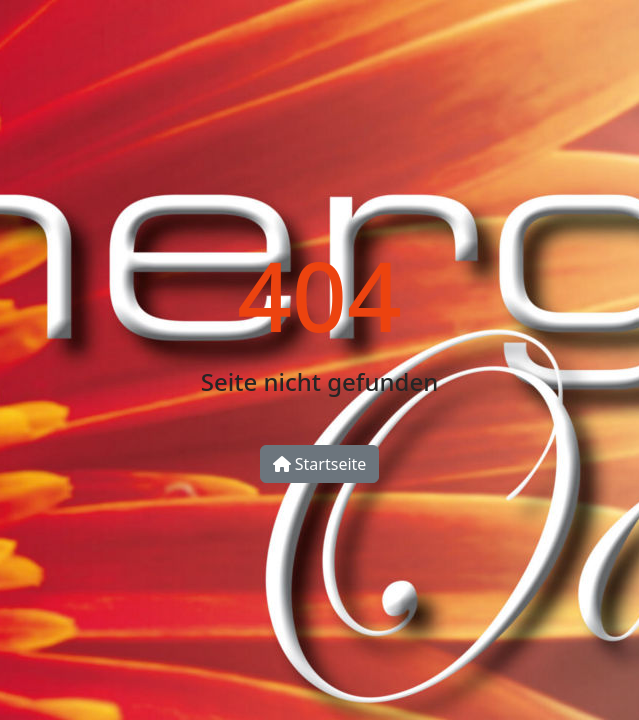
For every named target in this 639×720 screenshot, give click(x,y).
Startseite (320, 464)
